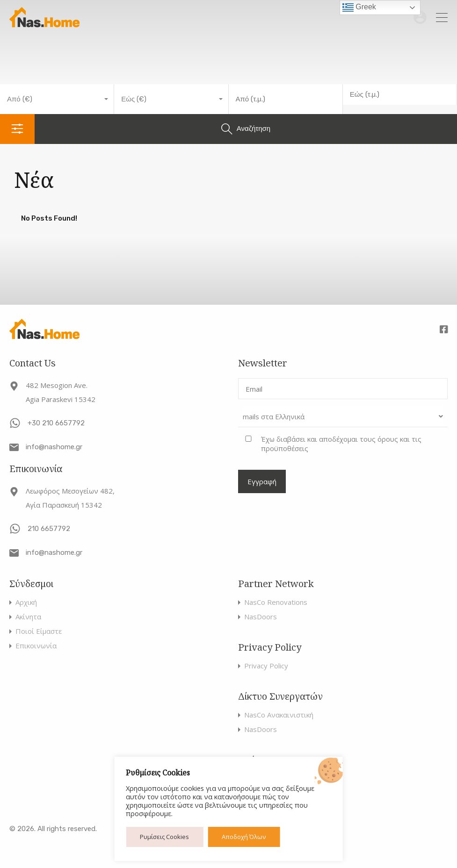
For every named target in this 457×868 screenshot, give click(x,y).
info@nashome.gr (54, 447)
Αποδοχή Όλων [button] (244, 837)
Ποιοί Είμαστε (39, 631)
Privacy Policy (266, 666)
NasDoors (261, 617)
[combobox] (57, 99)
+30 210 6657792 (56, 423)
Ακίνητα (28, 617)
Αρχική (26, 602)
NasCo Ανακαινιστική (279, 715)
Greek (359, 7)
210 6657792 (49, 529)
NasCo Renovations (276, 602)
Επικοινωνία (36, 646)
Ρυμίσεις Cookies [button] (164, 837)
